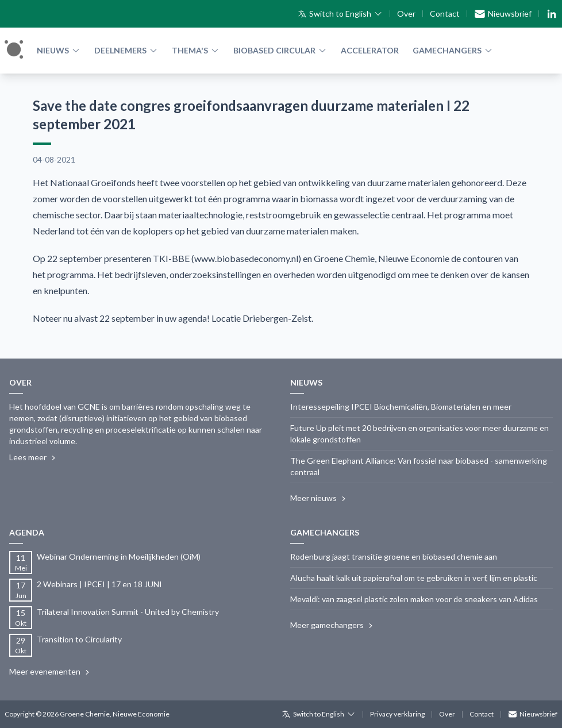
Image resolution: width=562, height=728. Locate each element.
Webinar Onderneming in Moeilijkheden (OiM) (119, 556)
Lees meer (34, 457)
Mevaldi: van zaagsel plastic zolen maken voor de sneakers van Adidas (414, 599)
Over (406, 14)
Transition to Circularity (79, 639)
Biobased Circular (280, 50)
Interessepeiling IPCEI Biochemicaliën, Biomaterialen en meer (401, 407)
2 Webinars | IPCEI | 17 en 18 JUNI (99, 584)
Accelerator (370, 50)
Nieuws (59, 50)
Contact (445, 14)
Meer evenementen (51, 672)
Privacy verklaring (397, 714)
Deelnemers (126, 50)
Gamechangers (453, 50)
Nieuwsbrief (503, 14)
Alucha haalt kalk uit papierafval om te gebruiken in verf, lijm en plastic (414, 578)
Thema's (196, 50)
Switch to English (340, 14)
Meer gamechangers (333, 625)
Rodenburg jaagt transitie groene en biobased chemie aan (394, 556)
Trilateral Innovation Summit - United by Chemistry (128, 612)
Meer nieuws (319, 498)
